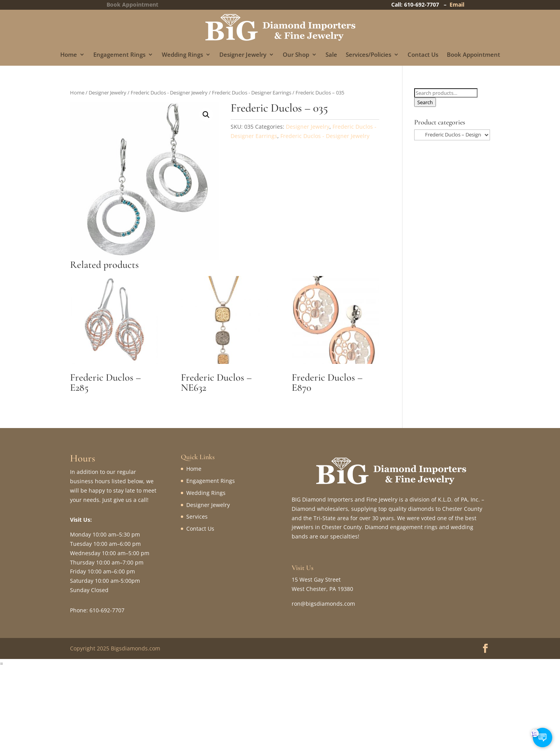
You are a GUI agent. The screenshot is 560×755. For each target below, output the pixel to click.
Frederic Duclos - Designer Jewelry (169, 93)
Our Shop (296, 55)
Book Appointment (473, 55)
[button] (206, 115)
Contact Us (423, 55)
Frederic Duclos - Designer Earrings (252, 93)
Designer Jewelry (243, 55)
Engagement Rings (119, 55)
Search (425, 102)
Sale (331, 55)
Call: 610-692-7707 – (420, 4)
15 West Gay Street (316, 579)
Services (197, 516)
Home (69, 55)
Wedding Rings (182, 55)
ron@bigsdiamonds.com (323, 604)
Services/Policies (368, 55)
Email (457, 4)
